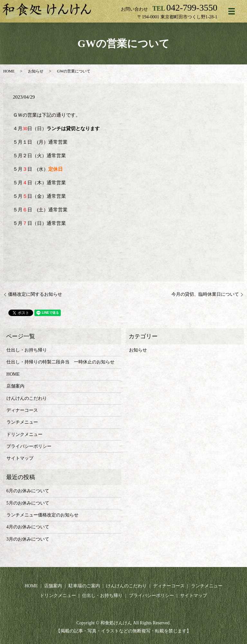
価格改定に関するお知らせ (35, 294)
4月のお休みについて (28, 527)
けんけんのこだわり (27, 398)
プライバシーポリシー (29, 446)
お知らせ (36, 71)
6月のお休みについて (28, 491)
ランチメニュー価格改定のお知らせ (42, 515)
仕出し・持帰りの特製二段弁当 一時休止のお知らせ (60, 362)
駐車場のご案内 (84, 586)
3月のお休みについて (28, 539)
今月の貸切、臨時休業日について (205, 294)
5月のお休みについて (28, 503)
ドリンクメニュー (24, 434)
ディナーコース (22, 410)
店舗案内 (15, 386)
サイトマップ (20, 458)
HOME (9, 71)
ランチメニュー (22, 422)
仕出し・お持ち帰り (27, 350)
